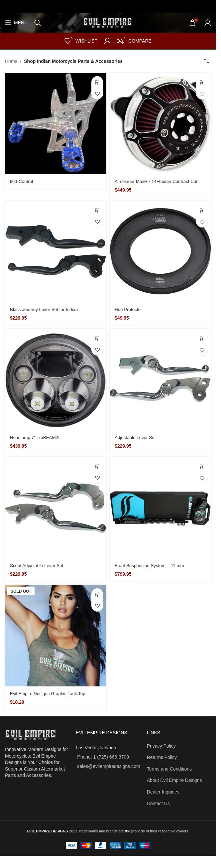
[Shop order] (206, 61)
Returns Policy (162, 757)
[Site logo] (108, 22)
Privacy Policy (161, 746)
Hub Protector (129, 309)
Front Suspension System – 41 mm (151, 565)
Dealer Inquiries (163, 792)
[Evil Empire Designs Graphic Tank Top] (56, 636)
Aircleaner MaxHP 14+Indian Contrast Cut (158, 181)
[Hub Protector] (160, 252)
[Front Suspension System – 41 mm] (160, 508)
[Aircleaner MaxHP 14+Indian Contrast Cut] (160, 124)
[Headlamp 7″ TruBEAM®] (56, 380)
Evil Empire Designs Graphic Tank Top (50, 693)
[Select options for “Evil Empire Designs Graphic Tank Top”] (97, 594)
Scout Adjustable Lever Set (38, 565)
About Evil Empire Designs (174, 780)
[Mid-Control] (56, 124)
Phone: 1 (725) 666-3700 (103, 757)
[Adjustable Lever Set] (160, 380)
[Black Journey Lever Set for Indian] (56, 252)
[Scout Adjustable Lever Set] (56, 508)
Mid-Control (22, 181)
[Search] (38, 23)
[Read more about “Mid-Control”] (97, 82)
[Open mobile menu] (16, 23)
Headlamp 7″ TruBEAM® (36, 437)
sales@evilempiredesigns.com (109, 766)
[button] (202, 82)
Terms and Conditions (169, 769)
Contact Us (158, 803)
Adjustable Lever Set (136, 437)
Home (11, 61)
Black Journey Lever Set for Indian (46, 309)
